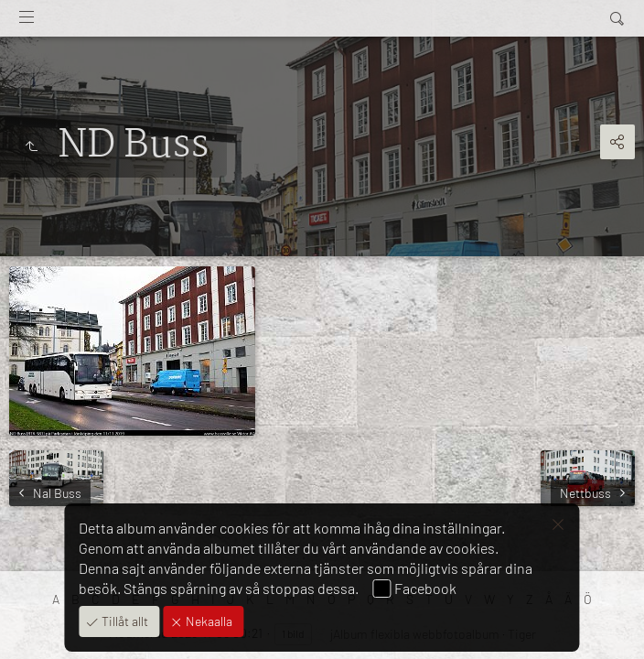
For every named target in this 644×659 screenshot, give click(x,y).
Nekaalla (208, 621)
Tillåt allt (123, 621)
